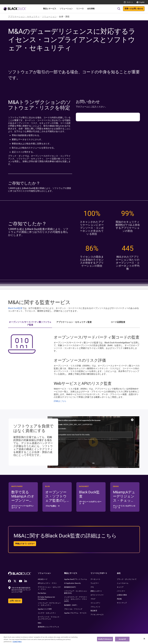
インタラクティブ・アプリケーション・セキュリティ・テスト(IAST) (76, 599)
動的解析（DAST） (71, 605)
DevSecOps (42, 593)
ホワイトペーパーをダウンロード (23, 507)
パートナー (121, 591)
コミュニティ (95, 603)
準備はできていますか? (25, 544)
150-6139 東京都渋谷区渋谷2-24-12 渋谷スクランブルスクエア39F (21, 590)
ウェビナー (95, 583)
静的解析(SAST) (70, 587)
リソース (80, 9)
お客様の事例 (122, 595)
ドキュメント (95, 607)
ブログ (93, 599)
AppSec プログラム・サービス (75, 613)
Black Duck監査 (15, 308)
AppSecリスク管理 (45, 609)
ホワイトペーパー (97, 595)
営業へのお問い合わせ (134, 9)
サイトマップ (122, 603)
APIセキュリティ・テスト (47, 583)
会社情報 (91, 9)
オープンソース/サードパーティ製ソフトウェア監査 (30, 323)
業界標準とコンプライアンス (48, 627)
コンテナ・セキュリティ (47, 613)
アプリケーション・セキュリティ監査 (74, 322)
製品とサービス (50, 9)
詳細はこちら (60, 401)
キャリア (120, 587)
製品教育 (94, 611)
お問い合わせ (15, 601)
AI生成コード (43, 579)
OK (93, 463)
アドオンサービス (97, 615)
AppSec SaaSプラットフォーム (76, 579)
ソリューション (66, 9)
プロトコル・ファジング (73, 609)
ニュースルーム (123, 583)
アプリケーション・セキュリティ (24, 17)
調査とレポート (96, 591)
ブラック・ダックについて (127, 579)
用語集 (119, 599)
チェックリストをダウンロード (124, 507)
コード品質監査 (118, 322)
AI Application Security (72, 583)
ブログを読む (51, 506)
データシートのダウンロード (90, 503)
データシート (95, 579)
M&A (40, 623)
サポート (130, 2)
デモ (92, 587)
